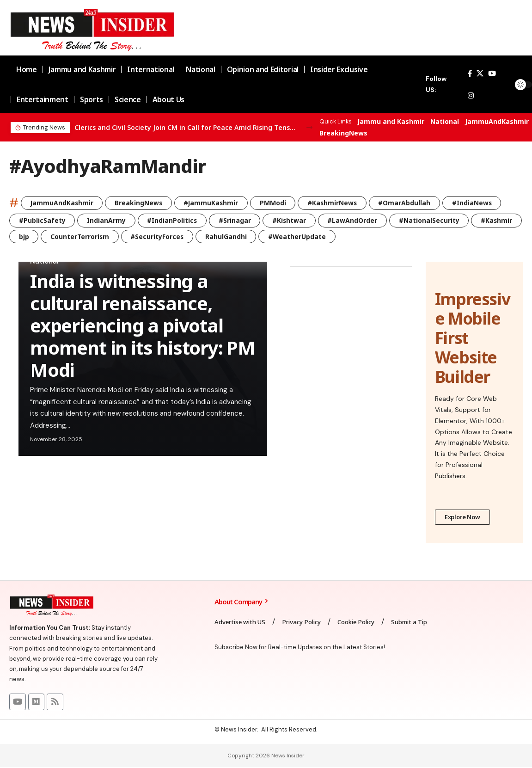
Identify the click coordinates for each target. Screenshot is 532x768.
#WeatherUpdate (354, 237)
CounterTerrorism (134, 237)
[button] (309, 127)
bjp (78, 237)
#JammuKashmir (214, 203)
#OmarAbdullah (409, 203)
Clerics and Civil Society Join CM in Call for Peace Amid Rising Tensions (185, 127)
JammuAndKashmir (497, 121)
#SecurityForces (213, 237)
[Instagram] (471, 96)
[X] (480, 74)
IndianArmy (107, 220)
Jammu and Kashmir (391, 121)
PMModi (276, 203)
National (445, 121)
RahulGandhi (282, 237)
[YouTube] (492, 74)
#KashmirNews (336, 203)
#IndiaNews (477, 203)
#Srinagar (237, 220)
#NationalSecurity (433, 220)
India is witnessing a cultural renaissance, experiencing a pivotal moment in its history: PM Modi (143, 326)
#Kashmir (35, 237)
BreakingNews (343, 133)
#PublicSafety (42, 220)
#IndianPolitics (174, 220)
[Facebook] (470, 74)
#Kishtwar (292, 220)
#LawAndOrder (356, 220)
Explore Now (462, 518)
